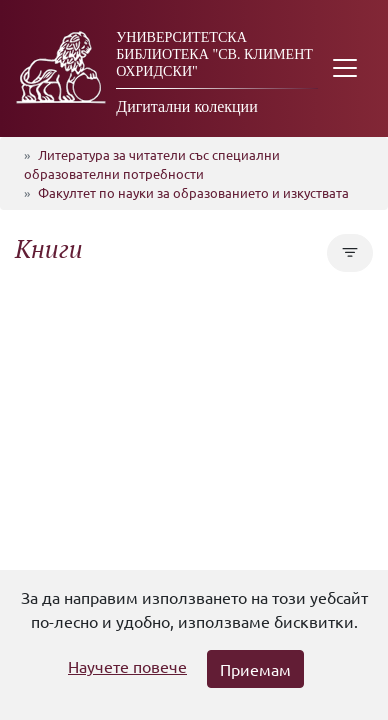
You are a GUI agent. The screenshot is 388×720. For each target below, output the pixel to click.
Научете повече (127, 666)
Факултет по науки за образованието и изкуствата (193, 192)
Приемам (255, 669)
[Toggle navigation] (345, 68)
